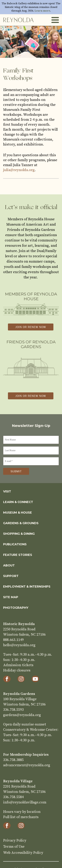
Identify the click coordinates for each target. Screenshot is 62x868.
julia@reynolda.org (19, 170)
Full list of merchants (21, 817)
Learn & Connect (18, 502)
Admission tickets (18, 665)
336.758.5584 (13, 797)
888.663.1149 (13, 640)
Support (11, 576)
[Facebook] (7, 679)
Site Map (11, 597)
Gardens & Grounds (21, 523)
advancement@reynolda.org (27, 765)
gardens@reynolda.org (22, 715)
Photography (16, 608)
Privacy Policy (15, 841)
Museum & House (18, 513)
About (9, 565)
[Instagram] (21, 679)
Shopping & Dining (19, 534)
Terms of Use (14, 847)
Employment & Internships (27, 587)
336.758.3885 (13, 760)
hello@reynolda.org (19, 645)
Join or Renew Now (31, 327)
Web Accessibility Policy (23, 853)
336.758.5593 (13, 710)
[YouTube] (35, 679)
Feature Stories (18, 555)
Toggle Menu (55, 20)
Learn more (42, 11)
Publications (15, 544)
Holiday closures (17, 670)
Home (18, 20)
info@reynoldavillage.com (25, 802)
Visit (7, 491)
